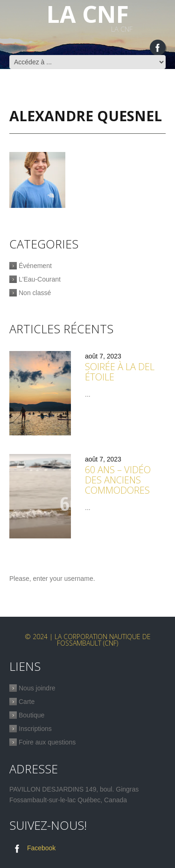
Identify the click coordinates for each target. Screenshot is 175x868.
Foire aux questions (47, 742)
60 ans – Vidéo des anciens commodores (118, 480)
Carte (27, 702)
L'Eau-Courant (40, 279)
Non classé (35, 293)
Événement (35, 266)
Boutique (31, 715)
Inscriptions (35, 729)
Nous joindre (37, 688)
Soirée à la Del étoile (120, 372)
